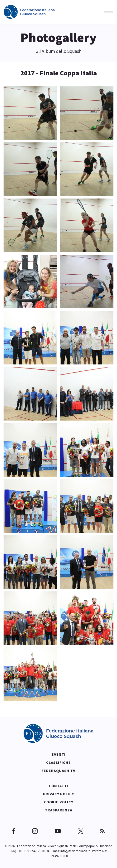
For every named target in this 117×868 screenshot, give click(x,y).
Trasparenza (59, 810)
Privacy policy (58, 794)
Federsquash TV (58, 771)
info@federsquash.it (75, 851)
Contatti (59, 786)
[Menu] (107, 12)
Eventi (59, 754)
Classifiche (58, 762)
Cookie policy (59, 802)
